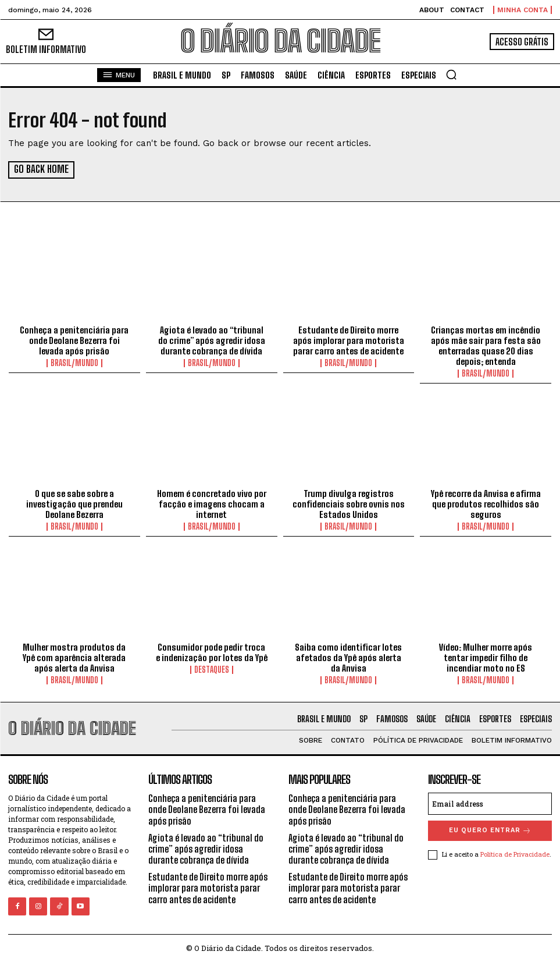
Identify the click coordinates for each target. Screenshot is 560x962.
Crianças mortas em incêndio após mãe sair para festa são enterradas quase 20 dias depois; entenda (486, 345)
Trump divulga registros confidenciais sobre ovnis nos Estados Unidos (349, 503)
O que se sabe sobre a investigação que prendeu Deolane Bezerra (74, 503)
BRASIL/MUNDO (74, 363)
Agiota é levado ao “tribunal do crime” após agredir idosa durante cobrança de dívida (212, 340)
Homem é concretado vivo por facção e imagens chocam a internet (212, 503)
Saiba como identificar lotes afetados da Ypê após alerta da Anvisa (348, 657)
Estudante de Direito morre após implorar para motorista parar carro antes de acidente (349, 340)
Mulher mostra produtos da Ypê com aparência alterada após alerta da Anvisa (74, 657)
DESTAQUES (212, 669)
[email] (490, 803)
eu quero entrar (490, 830)
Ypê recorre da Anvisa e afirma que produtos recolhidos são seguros (486, 503)
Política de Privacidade (515, 854)
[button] (451, 74)
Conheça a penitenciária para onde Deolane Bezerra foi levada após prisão (74, 340)
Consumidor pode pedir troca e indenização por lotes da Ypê (212, 652)
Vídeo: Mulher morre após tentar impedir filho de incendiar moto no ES (486, 657)
